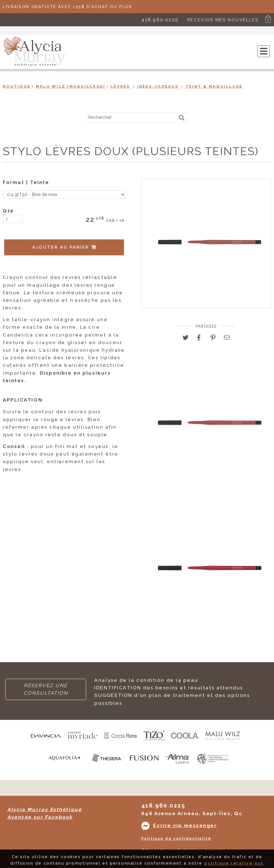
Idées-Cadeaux (158, 86)
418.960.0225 (160, 20)
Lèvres (120, 86)
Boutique (17, 86)
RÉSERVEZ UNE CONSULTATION (46, 689)
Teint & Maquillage (214, 86)
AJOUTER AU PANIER (65, 247)
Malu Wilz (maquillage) (71, 86)
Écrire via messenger (185, 825)
